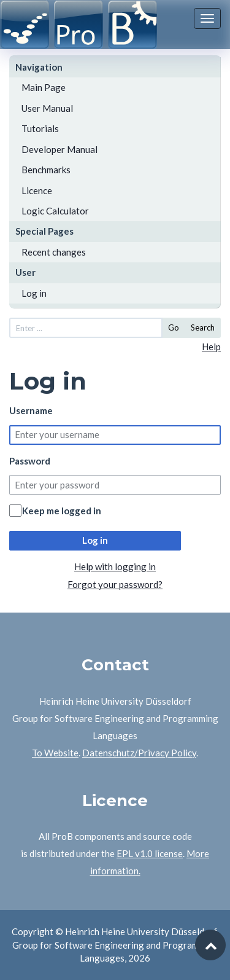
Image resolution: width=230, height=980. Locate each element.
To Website (55, 753)
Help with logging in (115, 566)
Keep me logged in (62, 511)
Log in (34, 293)
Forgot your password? (115, 584)
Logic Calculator (55, 211)
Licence (37, 190)
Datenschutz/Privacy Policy (139, 753)
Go (174, 327)
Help (211, 347)
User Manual (47, 108)
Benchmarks (46, 170)
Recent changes (54, 252)
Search (203, 327)
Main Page (44, 87)
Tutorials (40, 128)
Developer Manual (59, 149)
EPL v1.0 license (150, 853)
